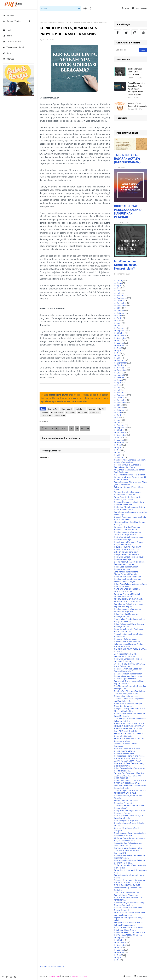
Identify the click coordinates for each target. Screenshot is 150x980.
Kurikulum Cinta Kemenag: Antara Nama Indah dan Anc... (129, 508)
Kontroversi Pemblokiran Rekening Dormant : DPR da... (130, 861)
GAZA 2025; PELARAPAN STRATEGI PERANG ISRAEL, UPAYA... (130, 792)
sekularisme (95, 412)
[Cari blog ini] (126, 50)
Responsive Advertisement (52, 966)
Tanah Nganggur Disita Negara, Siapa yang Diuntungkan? (131, 483)
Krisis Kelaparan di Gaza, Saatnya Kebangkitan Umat (129, 625)
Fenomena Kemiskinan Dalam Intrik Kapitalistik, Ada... (130, 787)
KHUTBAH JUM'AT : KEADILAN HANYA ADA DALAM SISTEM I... (128, 548)
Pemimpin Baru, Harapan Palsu (128, 848)
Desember (122, 305)
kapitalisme (80, 409)
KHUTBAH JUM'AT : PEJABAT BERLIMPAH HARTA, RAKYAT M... (129, 884)
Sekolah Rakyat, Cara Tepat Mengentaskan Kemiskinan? (127, 553)
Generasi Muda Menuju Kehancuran (130, 880)
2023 (120, 373)
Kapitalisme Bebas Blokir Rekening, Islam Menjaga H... (130, 715)
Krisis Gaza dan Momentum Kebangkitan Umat (126, 568)
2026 (120, 947)
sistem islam (47, 415)
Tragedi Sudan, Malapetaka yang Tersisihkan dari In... (128, 844)
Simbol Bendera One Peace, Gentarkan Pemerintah (126, 802)
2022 (120, 340)
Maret (120, 283)
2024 (120, 405)
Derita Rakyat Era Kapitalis (126, 820)
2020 (120, 281)
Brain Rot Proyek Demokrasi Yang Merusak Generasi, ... (129, 904)
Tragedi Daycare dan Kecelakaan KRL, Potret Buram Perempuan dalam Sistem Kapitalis (136, 89)
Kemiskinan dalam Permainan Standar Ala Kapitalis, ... (127, 610)
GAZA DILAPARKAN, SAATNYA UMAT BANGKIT (128, 777)
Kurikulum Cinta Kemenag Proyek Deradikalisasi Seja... (129, 538)
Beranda (43, 22)
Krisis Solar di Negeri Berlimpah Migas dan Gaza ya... (128, 705)
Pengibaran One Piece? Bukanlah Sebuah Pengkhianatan (129, 924)
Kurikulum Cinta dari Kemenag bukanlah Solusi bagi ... (128, 660)
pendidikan (82, 412)
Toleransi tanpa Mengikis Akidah (129, 644)
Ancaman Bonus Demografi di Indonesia (137, 104)
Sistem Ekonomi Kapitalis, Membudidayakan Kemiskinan (128, 575)
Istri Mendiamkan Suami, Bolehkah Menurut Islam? (135, 72)
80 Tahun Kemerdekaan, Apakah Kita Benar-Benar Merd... (129, 929)
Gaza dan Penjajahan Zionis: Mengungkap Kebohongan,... (127, 695)
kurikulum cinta (57, 412)
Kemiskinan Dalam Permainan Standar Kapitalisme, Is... (128, 580)
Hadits (8, 36)
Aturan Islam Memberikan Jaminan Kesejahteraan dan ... (130, 620)
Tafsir (7, 30)
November (122, 303)
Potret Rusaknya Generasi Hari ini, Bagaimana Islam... (129, 740)
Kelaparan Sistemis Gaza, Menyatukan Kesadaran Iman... (128, 640)
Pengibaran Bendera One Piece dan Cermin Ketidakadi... (130, 735)
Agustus (121, 296)
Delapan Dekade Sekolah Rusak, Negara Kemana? (128, 909)
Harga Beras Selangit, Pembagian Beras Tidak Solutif (129, 630)
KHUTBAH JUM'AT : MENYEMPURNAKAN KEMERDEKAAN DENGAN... (131, 649)
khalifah (101, 409)
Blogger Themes (54, 976)
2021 (119, 308)
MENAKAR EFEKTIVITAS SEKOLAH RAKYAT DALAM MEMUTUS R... (129, 934)
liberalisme (70, 412)
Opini (7, 53)
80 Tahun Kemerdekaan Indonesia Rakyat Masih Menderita (129, 839)
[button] (87, 8)
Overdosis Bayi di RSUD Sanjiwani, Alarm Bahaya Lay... (129, 665)
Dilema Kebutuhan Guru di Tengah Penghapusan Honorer (129, 563)
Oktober (121, 300)
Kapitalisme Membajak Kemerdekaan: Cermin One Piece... (130, 754)
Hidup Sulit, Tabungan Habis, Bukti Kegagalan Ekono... (130, 812)
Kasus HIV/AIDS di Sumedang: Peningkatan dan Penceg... (128, 466)
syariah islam (53, 22)
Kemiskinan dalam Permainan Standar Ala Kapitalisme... (127, 533)
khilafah (45, 412)
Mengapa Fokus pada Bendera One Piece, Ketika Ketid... (129, 710)
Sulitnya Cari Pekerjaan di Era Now (129, 773)
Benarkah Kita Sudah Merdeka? (128, 674)
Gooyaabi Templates (79, 976)
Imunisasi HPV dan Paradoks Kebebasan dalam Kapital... (127, 528)
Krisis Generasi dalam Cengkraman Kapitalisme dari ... (130, 769)
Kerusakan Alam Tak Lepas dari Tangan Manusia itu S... (128, 670)
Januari (121, 310)
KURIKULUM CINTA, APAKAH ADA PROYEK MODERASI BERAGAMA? (129, 725)
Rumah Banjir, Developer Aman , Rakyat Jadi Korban (129, 543)
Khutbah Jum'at (12, 41)
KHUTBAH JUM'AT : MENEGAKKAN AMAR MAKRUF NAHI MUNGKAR (128, 211)
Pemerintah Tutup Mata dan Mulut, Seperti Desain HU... (129, 682)
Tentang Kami (140, 8)
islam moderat (67, 409)
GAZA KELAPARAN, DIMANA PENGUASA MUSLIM (127, 590)
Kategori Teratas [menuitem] (12, 21)
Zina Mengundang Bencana (126, 572)
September (122, 298)
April (119, 286)
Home (125, 8)
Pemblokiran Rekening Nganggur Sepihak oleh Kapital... (129, 605)
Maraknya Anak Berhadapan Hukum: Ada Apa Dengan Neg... (130, 461)
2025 (120, 437)
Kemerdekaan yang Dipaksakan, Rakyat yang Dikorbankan (128, 677)
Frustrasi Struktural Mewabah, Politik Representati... (128, 595)
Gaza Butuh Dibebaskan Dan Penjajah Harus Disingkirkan (127, 894)
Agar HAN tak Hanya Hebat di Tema (129, 475)
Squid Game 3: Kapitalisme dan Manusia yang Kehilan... (128, 498)
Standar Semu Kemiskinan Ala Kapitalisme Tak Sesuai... (128, 493)
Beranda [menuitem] (8, 15)
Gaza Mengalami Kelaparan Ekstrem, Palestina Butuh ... (130, 720)
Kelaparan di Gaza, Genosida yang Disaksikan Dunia (129, 764)
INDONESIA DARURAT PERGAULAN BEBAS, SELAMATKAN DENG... (130, 782)
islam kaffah (53, 409)
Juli (119, 293)
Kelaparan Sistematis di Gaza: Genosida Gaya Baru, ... (127, 750)
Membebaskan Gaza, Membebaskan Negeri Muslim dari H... (130, 834)
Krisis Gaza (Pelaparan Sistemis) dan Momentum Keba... (130, 585)
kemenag (91, 409)
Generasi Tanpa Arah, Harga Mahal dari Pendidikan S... (129, 700)
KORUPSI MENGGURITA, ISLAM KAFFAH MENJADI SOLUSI (128, 730)
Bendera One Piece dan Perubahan (129, 691)
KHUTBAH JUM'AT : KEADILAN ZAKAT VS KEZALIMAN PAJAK (128, 759)
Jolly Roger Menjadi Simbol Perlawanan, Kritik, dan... (126, 655)
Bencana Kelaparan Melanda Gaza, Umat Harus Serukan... (129, 503)
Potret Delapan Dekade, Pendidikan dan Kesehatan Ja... (130, 914)
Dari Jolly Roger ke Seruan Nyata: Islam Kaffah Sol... (129, 817)
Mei (119, 288)
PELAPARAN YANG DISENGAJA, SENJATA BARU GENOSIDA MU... (129, 600)
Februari (121, 313)
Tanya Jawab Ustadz (14, 47)
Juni (119, 291)
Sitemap (8, 59)
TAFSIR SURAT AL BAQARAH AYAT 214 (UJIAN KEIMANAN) (127, 158)
